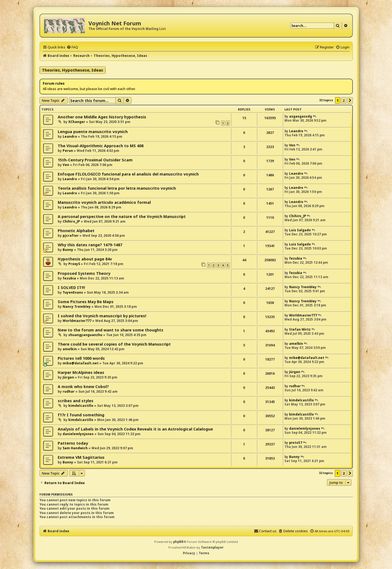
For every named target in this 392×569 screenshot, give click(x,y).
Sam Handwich (75, 448)
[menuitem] (72, 47)
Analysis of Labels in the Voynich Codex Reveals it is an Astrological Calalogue (135, 429)
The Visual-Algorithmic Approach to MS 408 (101, 146)
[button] (350, 100)
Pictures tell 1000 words (81, 358)
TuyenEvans (73, 292)
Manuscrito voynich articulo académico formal (104, 202)
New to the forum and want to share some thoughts (111, 330)
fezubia (296, 258)
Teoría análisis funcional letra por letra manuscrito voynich (117, 188)
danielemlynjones (78, 434)
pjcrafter (71, 236)
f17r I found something (81, 415)
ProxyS (74, 264)
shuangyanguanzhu (85, 335)
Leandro (70, 136)
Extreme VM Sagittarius (81, 457)
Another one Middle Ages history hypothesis (102, 117)
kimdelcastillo (81, 406)
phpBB (178, 542)
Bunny (68, 250)
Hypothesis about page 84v (85, 259)
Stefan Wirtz (300, 329)
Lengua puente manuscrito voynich (93, 132)
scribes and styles (76, 401)
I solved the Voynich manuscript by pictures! (102, 316)
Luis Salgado (300, 230)
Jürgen (68, 377)
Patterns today (73, 443)
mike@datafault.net (81, 363)
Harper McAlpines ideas (81, 372)
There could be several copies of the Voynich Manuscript (114, 344)
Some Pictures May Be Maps (86, 302)
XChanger (77, 122)
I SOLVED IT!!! (71, 287)
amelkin (70, 349)
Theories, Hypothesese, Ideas (73, 70)
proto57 (296, 443)
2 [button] (344, 100)
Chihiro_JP (71, 221)
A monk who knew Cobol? (83, 387)
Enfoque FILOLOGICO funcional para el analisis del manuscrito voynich (128, 174)
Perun (68, 151)
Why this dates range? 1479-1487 (90, 245)
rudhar (69, 391)
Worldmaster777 (77, 321)
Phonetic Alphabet (76, 231)
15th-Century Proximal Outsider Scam (95, 160)
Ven (292, 145)
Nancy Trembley (303, 287)
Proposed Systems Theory (84, 273)
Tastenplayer (212, 547)
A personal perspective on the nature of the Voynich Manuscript (122, 216)
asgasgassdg (301, 116)
